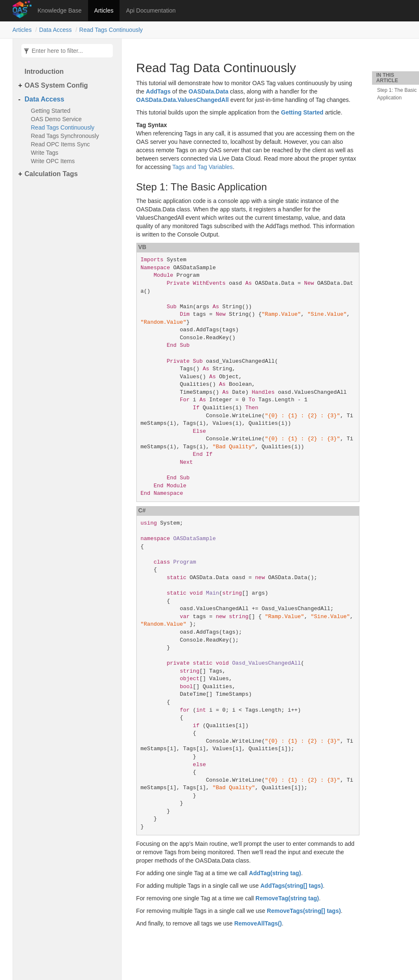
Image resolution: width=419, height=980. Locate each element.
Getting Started (51, 111)
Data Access (55, 30)
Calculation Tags (51, 174)
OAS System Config (56, 85)
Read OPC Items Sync (61, 144)
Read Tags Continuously (111, 30)
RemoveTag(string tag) (287, 898)
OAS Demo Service (56, 119)
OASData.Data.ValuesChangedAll (183, 100)
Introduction (44, 71)
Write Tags (45, 153)
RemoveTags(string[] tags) (304, 911)
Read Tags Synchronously (65, 136)
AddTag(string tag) (275, 873)
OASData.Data (209, 91)
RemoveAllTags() (258, 923)
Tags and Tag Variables (203, 167)
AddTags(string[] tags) (292, 886)
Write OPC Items (53, 161)
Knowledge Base (60, 10)
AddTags (158, 91)
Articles (104, 10)
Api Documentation (151, 10)
